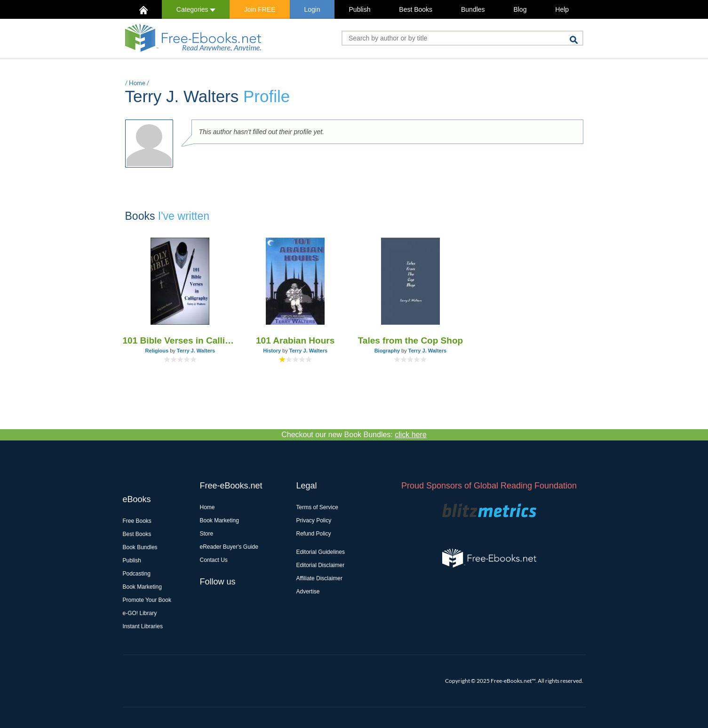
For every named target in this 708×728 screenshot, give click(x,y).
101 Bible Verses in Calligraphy (180, 340)
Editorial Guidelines (321, 552)
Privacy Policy (314, 520)
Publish (360, 9)
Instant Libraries (143, 626)
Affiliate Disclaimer (319, 578)
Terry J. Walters (196, 351)
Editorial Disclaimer (321, 565)
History (272, 351)
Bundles (473, 9)
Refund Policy (314, 534)
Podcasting (137, 574)
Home (137, 83)
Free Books (137, 521)
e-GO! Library (140, 613)
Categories (196, 9)
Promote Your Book (147, 600)
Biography (387, 351)
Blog (520, 9)
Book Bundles (140, 547)
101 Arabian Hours (295, 340)
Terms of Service (317, 507)
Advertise (308, 592)
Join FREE (260, 9)
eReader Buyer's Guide (229, 547)
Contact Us (214, 560)
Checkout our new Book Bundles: (354, 435)
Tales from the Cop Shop (410, 340)
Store (207, 534)
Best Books (416, 9)
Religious (157, 351)
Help (562, 9)
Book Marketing (142, 587)
